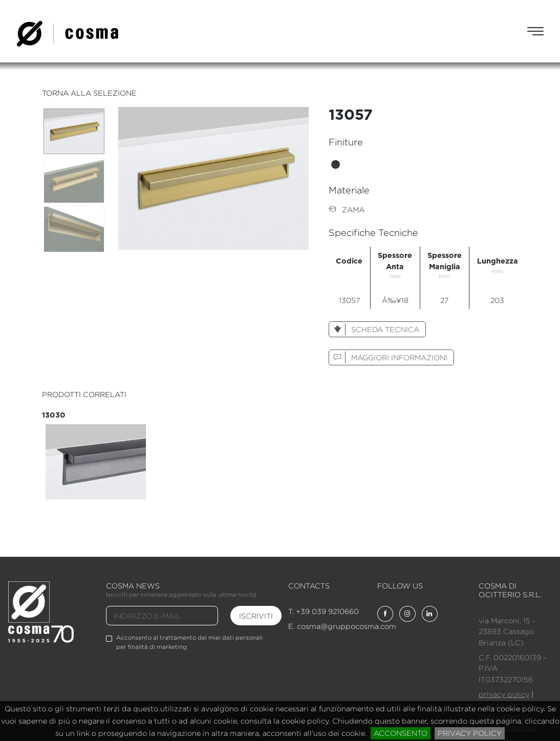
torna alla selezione (89, 93)
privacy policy (470, 733)
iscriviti (256, 616)
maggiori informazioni (388, 357)
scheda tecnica (374, 329)
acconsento (401, 733)
